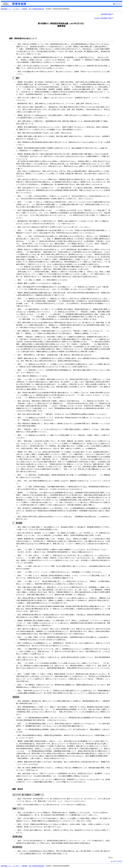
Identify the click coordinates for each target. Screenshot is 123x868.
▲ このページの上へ (116, 861)
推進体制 (25, 9)
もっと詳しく (16, 9)
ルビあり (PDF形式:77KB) (104, 18)
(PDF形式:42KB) (107, 14)
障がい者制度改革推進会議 (36, 9)
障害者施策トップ (6, 9)
